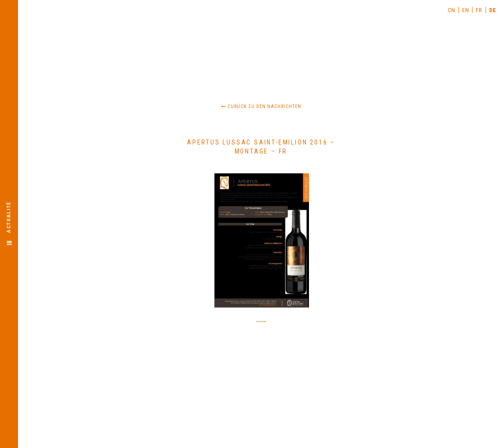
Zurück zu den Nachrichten (261, 106)
